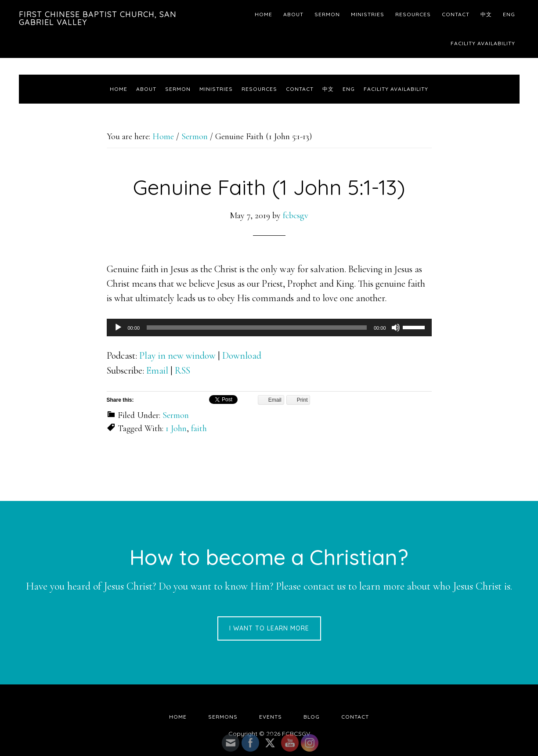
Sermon (176, 415)
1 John (176, 428)
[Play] (118, 328)
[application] (269, 328)
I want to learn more (269, 628)
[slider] (257, 328)
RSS (182, 371)
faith (199, 428)
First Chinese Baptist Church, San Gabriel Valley (98, 18)
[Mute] (396, 328)
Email (157, 371)
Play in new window (177, 356)
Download (242, 356)
